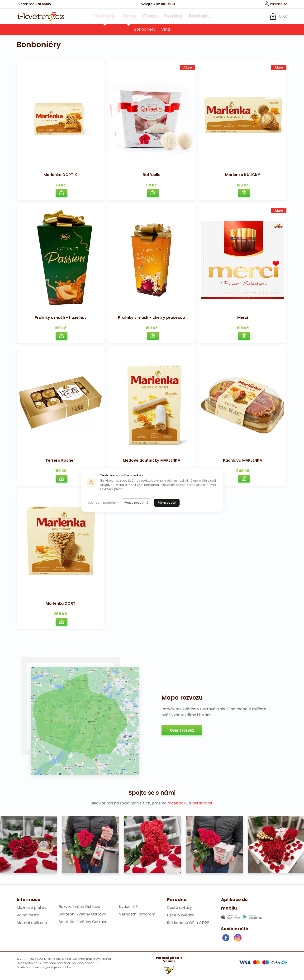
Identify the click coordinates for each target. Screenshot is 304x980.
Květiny (109, 16)
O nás (150, 16)
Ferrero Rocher (60, 461)
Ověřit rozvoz (182, 731)
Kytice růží (129, 907)
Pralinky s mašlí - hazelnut (60, 318)
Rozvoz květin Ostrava (79, 907)
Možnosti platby (31, 908)
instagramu (203, 803)
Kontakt (195, 16)
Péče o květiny (181, 915)
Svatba (171, 16)
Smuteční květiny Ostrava (83, 922)
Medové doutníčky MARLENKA (152, 461)
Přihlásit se (276, 4)
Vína (166, 30)
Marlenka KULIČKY (243, 175)
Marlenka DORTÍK (60, 175)
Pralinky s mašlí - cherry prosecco (152, 318)
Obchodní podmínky (103, 503)
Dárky (130, 16)
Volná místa (28, 915)
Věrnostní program (137, 914)
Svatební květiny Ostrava (82, 914)
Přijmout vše (167, 503)
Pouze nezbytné (136, 503)
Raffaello (152, 175)
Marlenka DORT (60, 604)
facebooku (178, 803)
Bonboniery (145, 30)
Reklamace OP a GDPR (188, 923)
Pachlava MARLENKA (243, 461)
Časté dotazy (179, 908)
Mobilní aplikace (32, 923)
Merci (243, 318)
